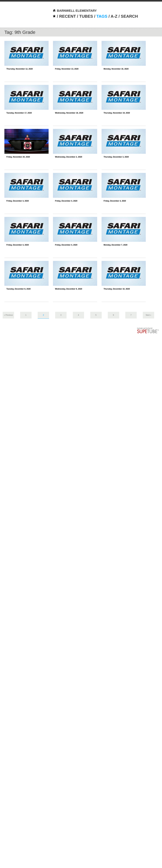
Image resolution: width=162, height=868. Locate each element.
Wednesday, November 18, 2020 (69, 113)
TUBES (86, 16)
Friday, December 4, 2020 (18, 201)
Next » (148, 315)
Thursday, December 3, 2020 (116, 157)
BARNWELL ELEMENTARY (75, 11)
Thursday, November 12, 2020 (20, 69)
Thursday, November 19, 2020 (117, 113)
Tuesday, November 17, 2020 (19, 113)
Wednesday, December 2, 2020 (69, 157)
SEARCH (129, 16)
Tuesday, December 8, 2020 (19, 289)
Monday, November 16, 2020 (116, 69)
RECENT (68, 16)
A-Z (114, 16)
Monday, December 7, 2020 (116, 245)
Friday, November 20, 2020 (18, 157)
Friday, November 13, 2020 (67, 69)
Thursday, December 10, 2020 (117, 289)
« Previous (8, 315)
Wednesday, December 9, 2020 (69, 289)
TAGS (102, 16)
